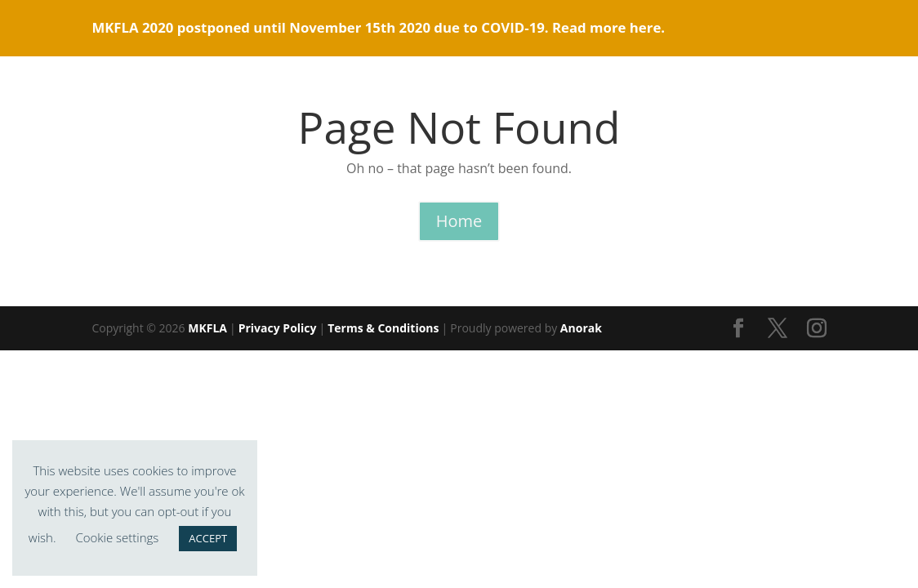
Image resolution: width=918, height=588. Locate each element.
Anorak (581, 328)
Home (459, 221)
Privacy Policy (278, 328)
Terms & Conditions (383, 328)
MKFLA (207, 328)
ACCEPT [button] (208, 538)
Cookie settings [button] (117, 537)
